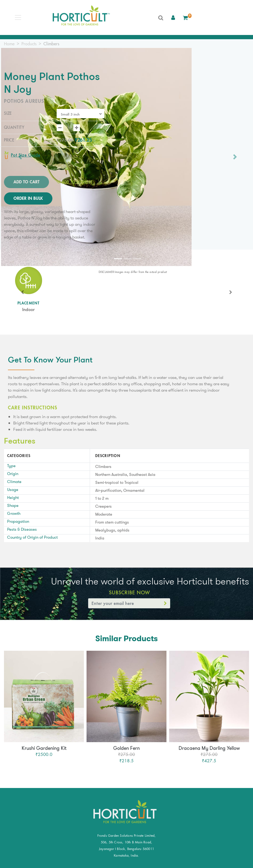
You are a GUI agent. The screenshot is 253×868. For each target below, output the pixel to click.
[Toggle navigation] (18, 17)
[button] (173, 17)
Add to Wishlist (74, 182)
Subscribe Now (129, 592)
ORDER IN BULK (28, 198)
